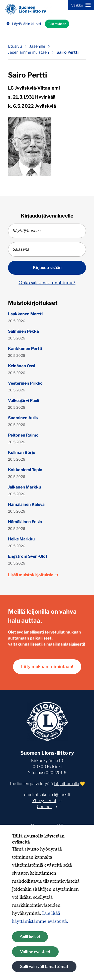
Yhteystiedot (44, 801)
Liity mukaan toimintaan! (47, 667)
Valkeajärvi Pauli (24, 401)
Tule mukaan (57, 24)
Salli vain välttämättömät (44, 967)
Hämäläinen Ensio (25, 522)
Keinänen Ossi (21, 366)
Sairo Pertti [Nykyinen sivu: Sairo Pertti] (67, 52)
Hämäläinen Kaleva (26, 504)
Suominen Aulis (23, 418)
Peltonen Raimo (23, 435)
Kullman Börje (22, 452)
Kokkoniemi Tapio (25, 470)
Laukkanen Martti (25, 314)
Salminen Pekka (23, 331)
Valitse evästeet (35, 952)
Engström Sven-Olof (28, 556)
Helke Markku (21, 539)
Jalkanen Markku (24, 487)
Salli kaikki (30, 937)
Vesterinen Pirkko (25, 383)
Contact (44, 807)
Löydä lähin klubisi (23, 24)
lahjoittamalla (67, 784)
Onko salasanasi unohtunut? (47, 283)
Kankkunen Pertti (25, 349)
